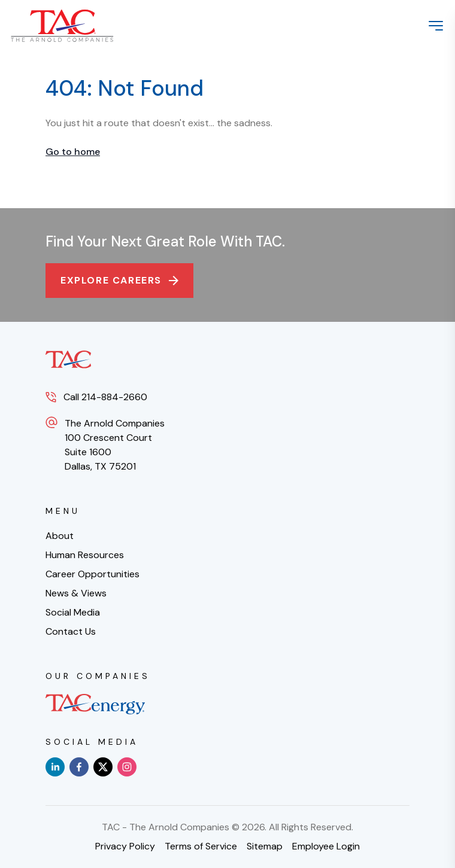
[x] (103, 767)
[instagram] (127, 767)
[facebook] (79, 767)
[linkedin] (55, 767)
